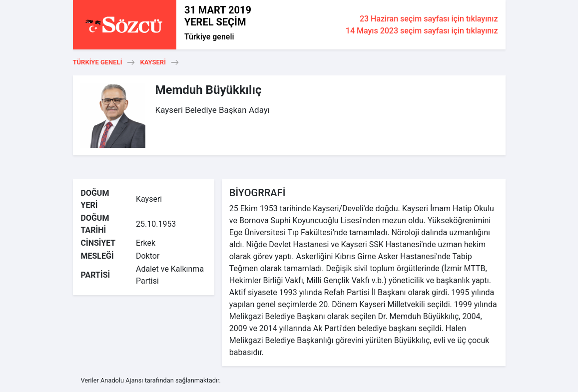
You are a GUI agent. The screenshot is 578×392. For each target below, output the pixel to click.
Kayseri (153, 62)
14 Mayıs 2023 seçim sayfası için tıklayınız (422, 31)
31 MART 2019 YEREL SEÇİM (218, 16)
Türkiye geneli (209, 37)
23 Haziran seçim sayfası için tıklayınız (429, 19)
